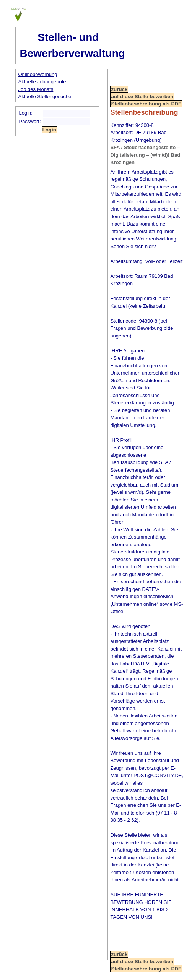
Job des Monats (36, 89)
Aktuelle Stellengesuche (45, 97)
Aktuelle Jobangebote (42, 82)
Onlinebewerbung (38, 74)
